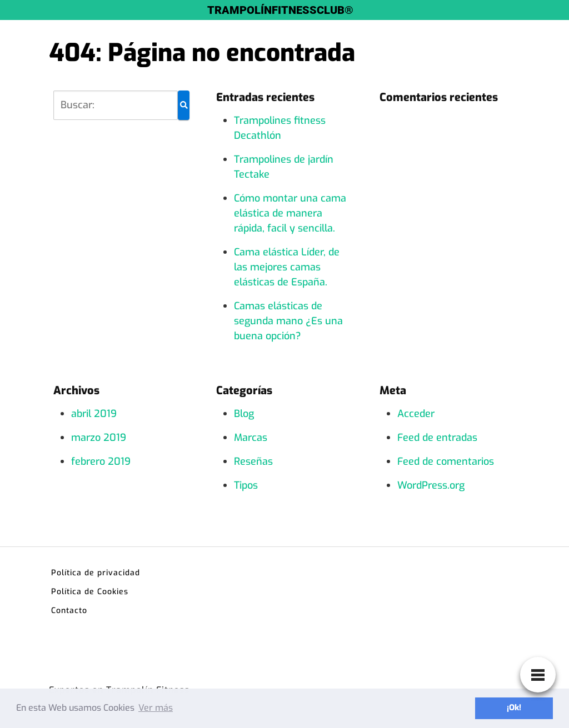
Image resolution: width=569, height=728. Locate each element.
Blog (244, 414)
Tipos (246, 485)
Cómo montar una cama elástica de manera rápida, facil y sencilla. (290, 213)
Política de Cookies (90, 592)
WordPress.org (431, 485)
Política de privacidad (96, 573)
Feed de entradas (437, 438)
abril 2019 (94, 414)
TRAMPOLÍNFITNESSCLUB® (280, 10)
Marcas (251, 438)
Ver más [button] (156, 708)
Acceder (416, 414)
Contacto (69, 611)
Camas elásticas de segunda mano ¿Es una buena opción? (288, 321)
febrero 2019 (101, 461)
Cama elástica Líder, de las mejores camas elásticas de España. (287, 267)
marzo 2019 (99, 438)
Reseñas (253, 461)
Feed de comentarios (446, 461)
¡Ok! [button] (514, 708)
